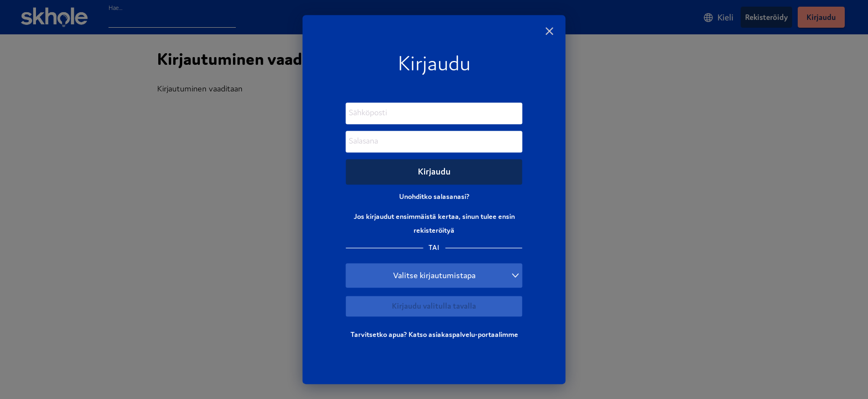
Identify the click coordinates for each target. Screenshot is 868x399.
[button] (434, 275)
